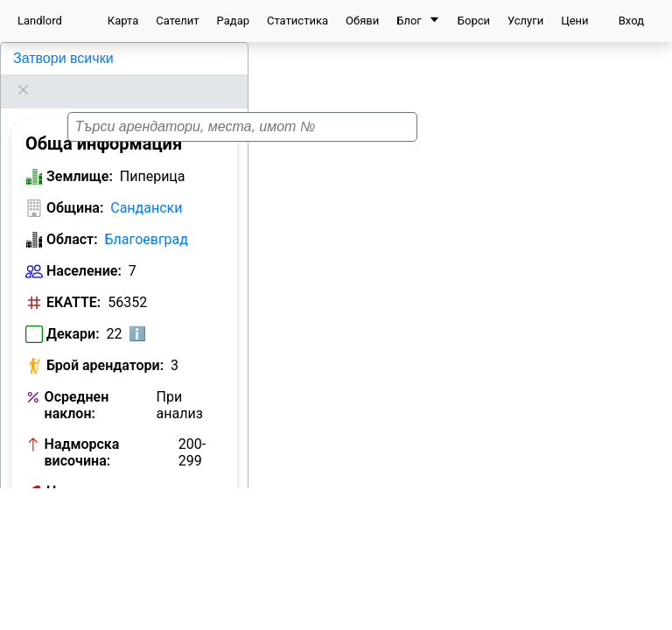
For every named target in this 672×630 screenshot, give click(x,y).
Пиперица (43, 58)
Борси (474, 21)
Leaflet (647, 620)
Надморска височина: (82, 430)
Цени (574, 21)
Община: (75, 186)
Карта (123, 21)
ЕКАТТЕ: (73, 280)
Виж (203, 470)
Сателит (177, 21)
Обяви (362, 21)
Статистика (297, 21)
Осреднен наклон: (77, 383)
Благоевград (147, 217)
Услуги (525, 21)
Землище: (80, 154)
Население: (84, 249)
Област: (72, 217)
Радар (233, 21)
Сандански (146, 186)
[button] (437, 331)
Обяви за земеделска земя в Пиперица (120, 509)
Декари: (73, 312)
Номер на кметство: (113, 469)
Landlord (40, 21)
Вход (631, 21)
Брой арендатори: (105, 343)
